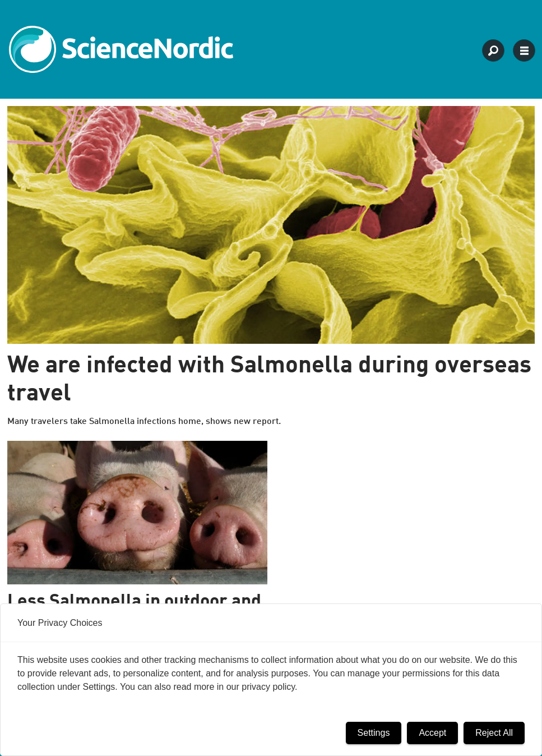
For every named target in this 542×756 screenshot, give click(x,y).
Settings (374, 733)
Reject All (494, 733)
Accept (432, 733)
